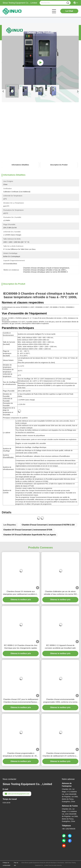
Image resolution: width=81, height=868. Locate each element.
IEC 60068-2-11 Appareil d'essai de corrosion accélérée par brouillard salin (60, 647)
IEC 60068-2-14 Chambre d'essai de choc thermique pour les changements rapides (21, 647)
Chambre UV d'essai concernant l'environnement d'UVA (28, 530)
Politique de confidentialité (6, 864)
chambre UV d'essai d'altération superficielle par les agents (30, 535)
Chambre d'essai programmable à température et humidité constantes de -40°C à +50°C (21, 755)
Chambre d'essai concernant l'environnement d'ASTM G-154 (48, 525)
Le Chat (69, 11)
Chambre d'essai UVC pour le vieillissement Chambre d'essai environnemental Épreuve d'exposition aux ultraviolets (21, 701)
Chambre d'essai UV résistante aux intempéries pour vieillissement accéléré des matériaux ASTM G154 (21, 593)
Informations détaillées (20, 165)
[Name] (68, 3)
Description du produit (59, 165)
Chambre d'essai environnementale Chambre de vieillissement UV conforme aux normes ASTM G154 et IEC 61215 (60, 755)
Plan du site (16, 864)
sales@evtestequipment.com (17, 794)
